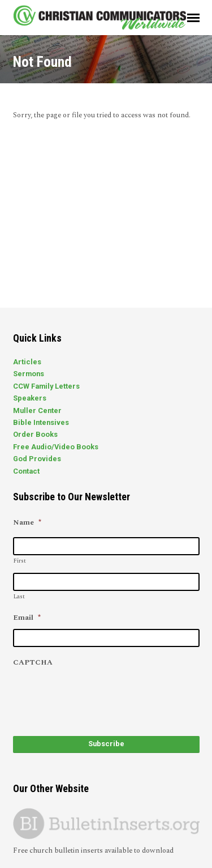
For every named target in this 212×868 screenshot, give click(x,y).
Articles (27, 362)
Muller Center (37, 410)
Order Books (35, 434)
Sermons (29, 374)
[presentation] (99, 696)
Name (27, 523)
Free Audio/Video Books (56, 447)
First (20, 561)
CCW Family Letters (46, 386)
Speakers (30, 398)
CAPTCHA (33, 663)
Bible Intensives (41, 422)
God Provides (37, 459)
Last (19, 597)
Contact (26, 471)
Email (27, 618)
